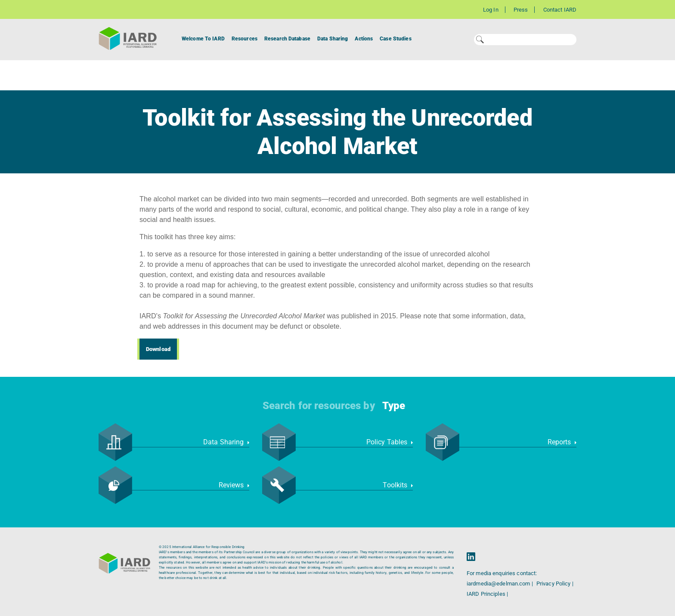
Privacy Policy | (555, 584)
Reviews (234, 485)
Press (521, 10)
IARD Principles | (487, 594)
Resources (245, 39)
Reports (562, 442)
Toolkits (398, 485)
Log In (491, 10)
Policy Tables (390, 442)
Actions (364, 39)
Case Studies (395, 39)
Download (158, 349)
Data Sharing (333, 39)
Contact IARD (560, 10)
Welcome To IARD (203, 39)
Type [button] (394, 406)
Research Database (287, 39)
